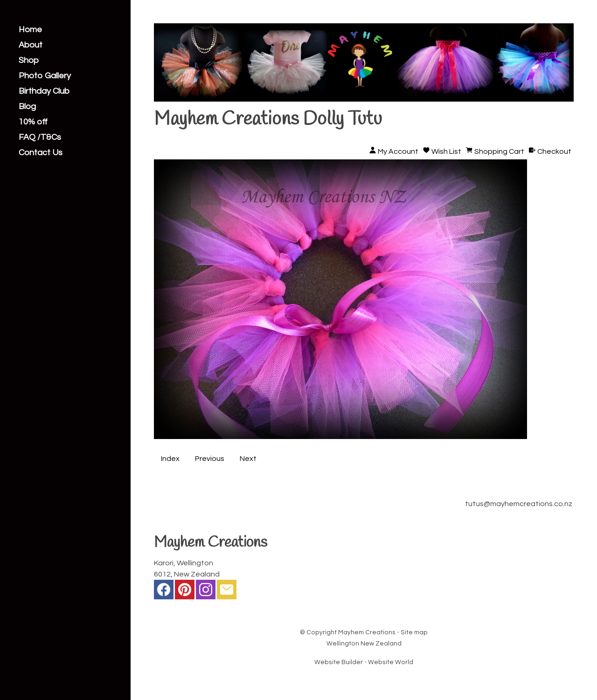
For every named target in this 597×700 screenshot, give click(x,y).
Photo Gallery (45, 76)
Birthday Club (44, 91)
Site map (414, 632)
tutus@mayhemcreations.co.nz (519, 504)
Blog (27, 107)
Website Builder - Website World (364, 662)
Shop (29, 61)
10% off (33, 122)
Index (170, 459)
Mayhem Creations (367, 632)
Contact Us (41, 153)
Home (30, 30)
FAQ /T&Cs (40, 137)
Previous (210, 459)
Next (248, 459)
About (31, 45)
